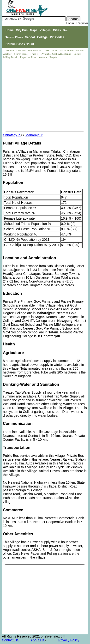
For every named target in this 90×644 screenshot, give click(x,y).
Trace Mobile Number (72, 50)
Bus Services (35, 50)
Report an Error (29, 57)
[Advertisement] (45, 96)
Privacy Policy (69, 640)
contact (43, 57)
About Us (38, 640)
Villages (45, 30)
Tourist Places (14, 37)
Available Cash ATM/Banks (57, 54)
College (42, 37)
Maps (34, 30)
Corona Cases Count (20, 44)
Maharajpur (34, 135)
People (53, 57)
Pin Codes (57, 37)
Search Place (21, 54)
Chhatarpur (12, 135)
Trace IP (35, 54)
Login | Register (77, 23)
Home (9, 30)
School (30, 37)
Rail (66, 30)
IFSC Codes (51, 50)
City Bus (22, 30)
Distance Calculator (15, 50)
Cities (57, 30)
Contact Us (11, 640)
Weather (7, 54)
